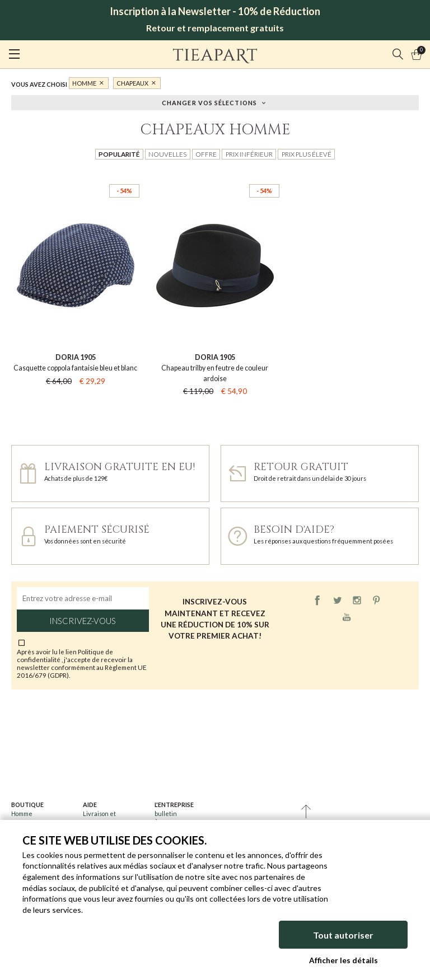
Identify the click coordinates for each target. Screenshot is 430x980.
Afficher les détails (343, 960)
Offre (206, 154)
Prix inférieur (249, 154)
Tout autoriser (343, 935)
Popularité (119, 154)
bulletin (166, 813)
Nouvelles (167, 154)
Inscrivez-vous (83, 621)
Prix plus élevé (307, 154)
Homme (84, 83)
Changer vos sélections (209, 102)
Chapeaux (132, 83)
